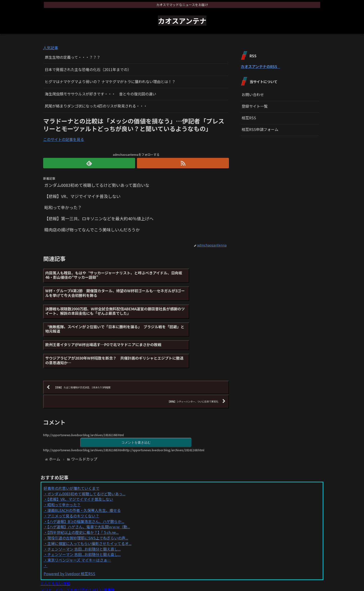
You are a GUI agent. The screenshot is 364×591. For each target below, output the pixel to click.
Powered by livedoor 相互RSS (69, 539)
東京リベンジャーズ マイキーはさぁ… (79, 526)
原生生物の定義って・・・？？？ (73, 57)
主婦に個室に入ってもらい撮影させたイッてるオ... (89, 509)
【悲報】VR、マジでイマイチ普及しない (80, 465)
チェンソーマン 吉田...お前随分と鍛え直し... (84, 514)
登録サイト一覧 (255, 106)
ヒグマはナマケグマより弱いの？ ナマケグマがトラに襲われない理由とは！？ (110, 81)
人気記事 (51, 48)
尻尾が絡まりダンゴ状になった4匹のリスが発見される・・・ (96, 106)
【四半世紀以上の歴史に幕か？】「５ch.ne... (83, 498)
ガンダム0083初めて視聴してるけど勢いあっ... (86, 459)
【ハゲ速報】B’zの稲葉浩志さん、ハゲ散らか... (86, 487)
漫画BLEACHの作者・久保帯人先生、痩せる (84, 476)
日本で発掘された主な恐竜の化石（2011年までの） (88, 69)
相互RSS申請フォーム (260, 129)
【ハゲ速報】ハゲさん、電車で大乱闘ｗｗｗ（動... (89, 492)
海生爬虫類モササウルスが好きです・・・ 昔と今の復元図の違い (101, 94)
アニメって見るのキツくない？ (73, 481)
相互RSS (249, 118)
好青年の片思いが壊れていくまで (71, 454)
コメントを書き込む (136, 408)
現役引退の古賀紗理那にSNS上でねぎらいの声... (88, 503)
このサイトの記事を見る (64, 139)
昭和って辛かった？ (64, 470)
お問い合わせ (253, 94)
